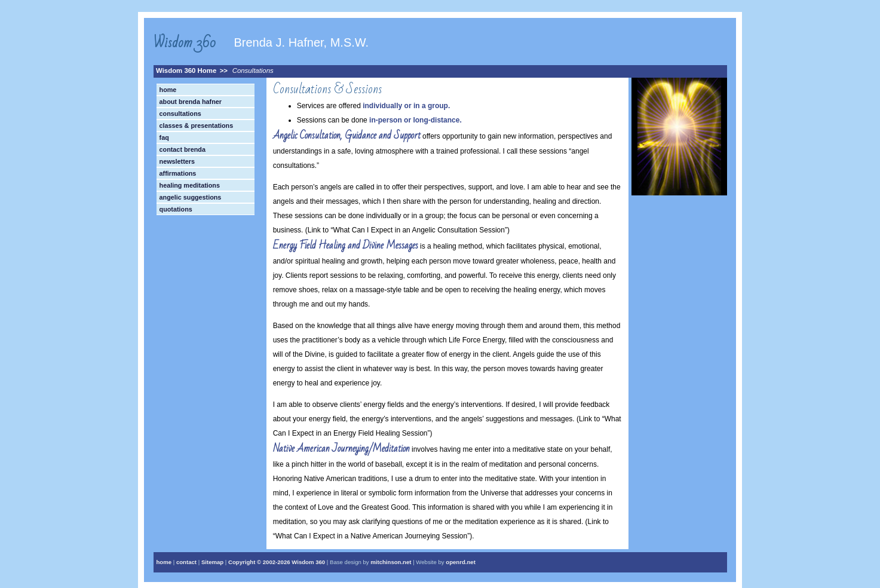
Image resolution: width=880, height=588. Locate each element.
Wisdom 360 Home (186, 71)
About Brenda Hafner (191, 102)
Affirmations (178, 173)
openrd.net (461, 562)
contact (186, 562)
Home (168, 90)
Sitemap (212, 562)
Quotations (176, 209)
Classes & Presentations (197, 125)
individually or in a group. (406, 106)
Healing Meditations (190, 185)
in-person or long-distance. (416, 120)
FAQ (164, 137)
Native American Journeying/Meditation (341, 448)
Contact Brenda (183, 149)
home (164, 562)
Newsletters (177, 161)
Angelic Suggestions (191, 197)
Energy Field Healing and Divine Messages (346, 245)
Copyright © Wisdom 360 (277, 562)
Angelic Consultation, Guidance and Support (347, 135)
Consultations (253, 71)
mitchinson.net (391, 562)
